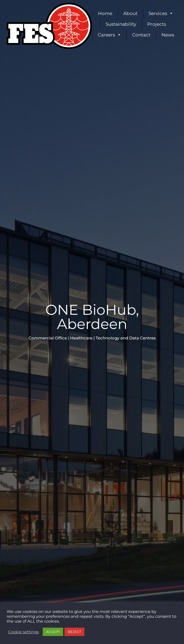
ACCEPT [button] (53, 632)
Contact (141, 35)
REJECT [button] (74, 632)
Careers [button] (109, 35)
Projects (157, 24)
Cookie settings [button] (23, 632)
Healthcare (81, 338)
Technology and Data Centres (126, 338)
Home (105, 13)
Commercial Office (48, 338)
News (168, 35)
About (130, 13)
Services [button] (161, 13)
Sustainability (121, 24)
